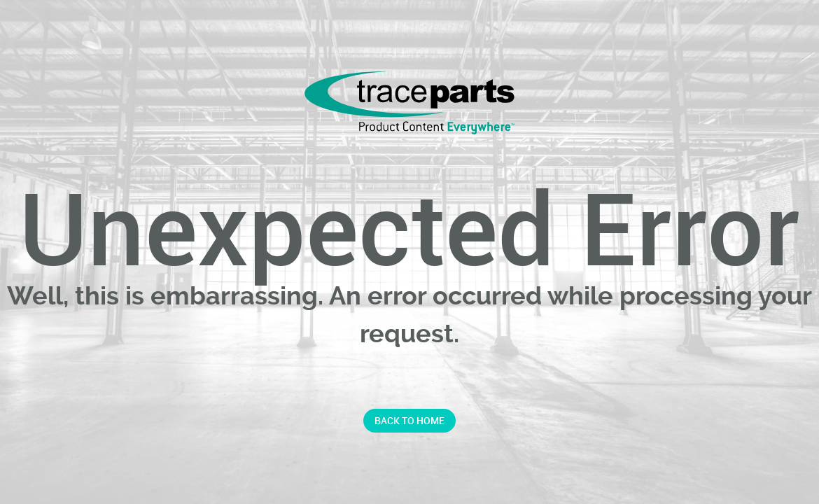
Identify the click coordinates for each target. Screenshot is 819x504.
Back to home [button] (409, 420)
